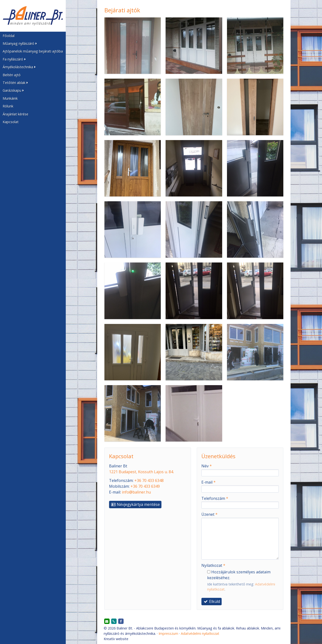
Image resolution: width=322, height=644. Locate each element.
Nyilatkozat (213, 565)
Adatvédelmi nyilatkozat (200, 633)
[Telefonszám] (114, 622)
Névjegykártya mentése (135, 504)
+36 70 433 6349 (145, 486)
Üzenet (209, 514)
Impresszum (168, 633)
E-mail (209, 482)
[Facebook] (121, 622)
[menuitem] (33, 36)
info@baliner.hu (136, 492)
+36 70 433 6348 (149, 480)
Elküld (212, 601)
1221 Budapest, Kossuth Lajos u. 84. (141, 472)
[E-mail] (107, 622)
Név (207, 466)
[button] (33, 44)
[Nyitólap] (33, 16)
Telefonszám (215, 498)
